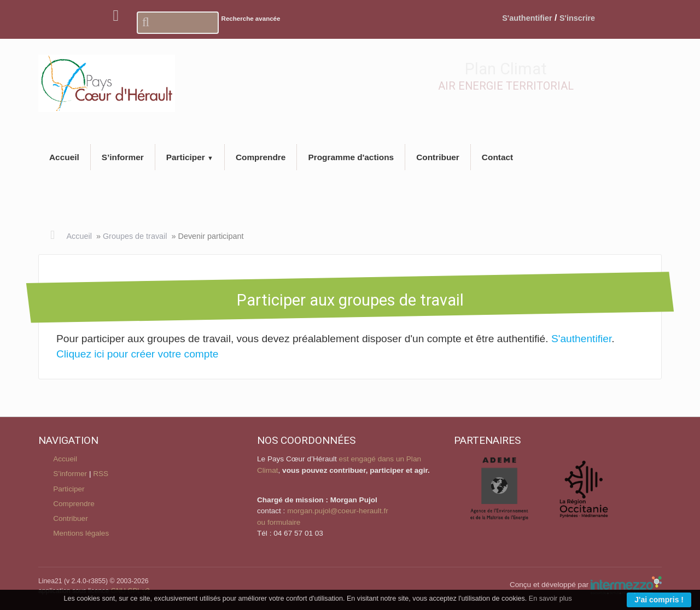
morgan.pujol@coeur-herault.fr (338, 511)
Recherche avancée (251, 19)
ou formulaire (279, 522)
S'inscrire (577, 18)
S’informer (70, 474)
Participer (69, 489)
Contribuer (70, 518)
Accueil (79, 236)
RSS (101, 474)
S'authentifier (527, 18)
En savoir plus (550, 599)
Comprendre (74, 504)
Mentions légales (81, 533)
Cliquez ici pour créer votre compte (137, 354)
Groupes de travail (135, 236)
